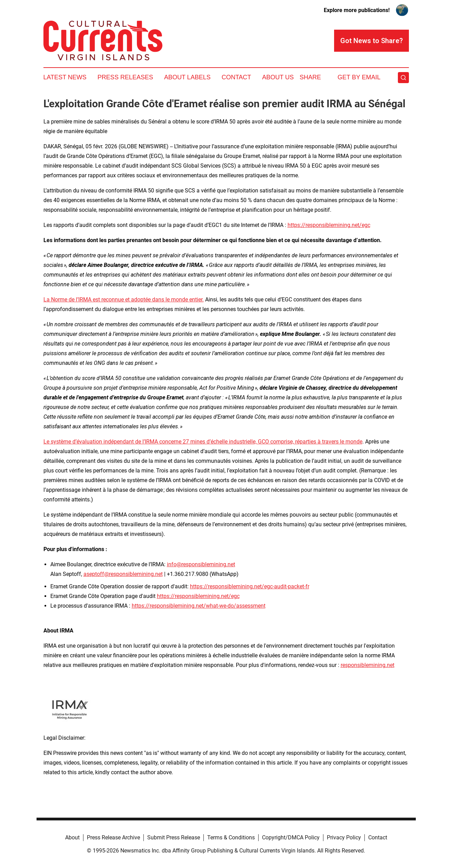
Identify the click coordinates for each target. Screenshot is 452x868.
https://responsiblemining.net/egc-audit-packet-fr (250, 586)
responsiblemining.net (368, 665)
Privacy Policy (344, 837)
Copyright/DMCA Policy (291, 837)
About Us (278, 77)
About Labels (187, 77)
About (72, 837)
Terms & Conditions (231, 837)
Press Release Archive (113, 837)
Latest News (65, 77)
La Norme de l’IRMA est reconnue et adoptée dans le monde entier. (124, 300)
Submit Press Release (174, 837)
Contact (237, 77)
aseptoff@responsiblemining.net (123, 574)
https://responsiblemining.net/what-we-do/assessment (199, 606)
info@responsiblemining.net (201, 564)
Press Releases (125, 77)
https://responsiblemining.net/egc (329, 225)
